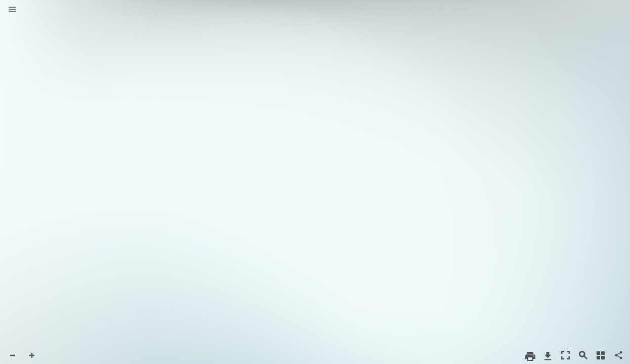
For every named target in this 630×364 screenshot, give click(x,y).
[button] (12, 10)
